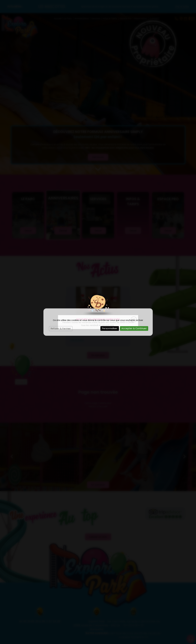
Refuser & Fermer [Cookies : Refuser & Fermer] (61, 329)
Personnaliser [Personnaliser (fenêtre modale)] (110, 328)
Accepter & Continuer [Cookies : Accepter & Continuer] (134, 328)
